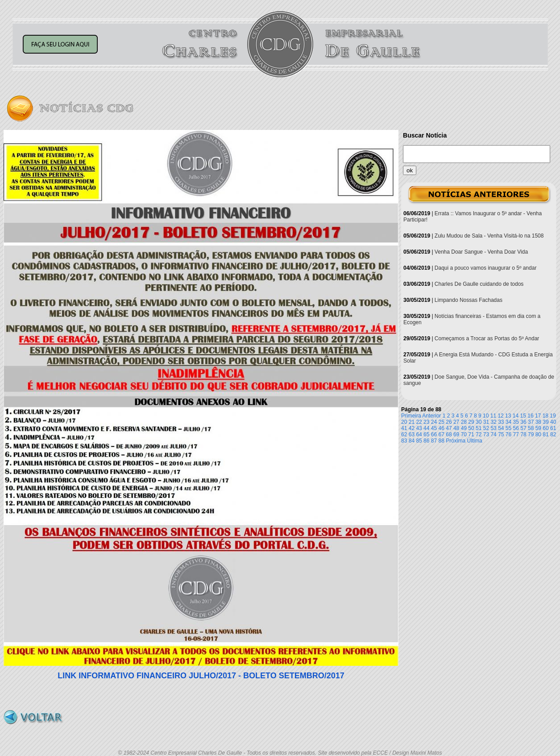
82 (553, 434)
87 (434, 441)
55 (508, 428)
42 (412, 428)
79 (531, 434)
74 (493, 434)
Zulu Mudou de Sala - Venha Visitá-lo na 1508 (489, 236)
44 (426, 428)
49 (464, 428)
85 (419, 441)
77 (516, 434)
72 (479, 434)
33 (501, 422)
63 (412, 434)
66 (434, 434)
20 (404, 422)
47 (449, 428)
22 (419, 422)
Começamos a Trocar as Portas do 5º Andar (487, 338)
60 (545, 428)
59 (538, 428)
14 (516, 416)
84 (412, 441)
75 (501, 434)
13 (508, 416)
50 (471, 428)
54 (501, 428)
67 (442, 434)
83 (404, 441)
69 (456, 434)
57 (523, 428)
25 (442, 422)
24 (434, 422)
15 (523, 416)
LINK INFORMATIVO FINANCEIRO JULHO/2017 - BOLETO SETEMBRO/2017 (201, 676)
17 (538, 416)
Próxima (456, 441)
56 (516, 428)
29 (471, 422)
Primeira (411, 416)
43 (419, 428)
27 (456, 422)
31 (486, 422)
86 (426, 441)
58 (531, 428)
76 (508, 434)
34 (508, 422)
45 (434, 428)
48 (456, 428)
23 (426, 422)
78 (523, 434)
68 (449, 434)
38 (538, 422)
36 (523, 422)
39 (545, 422)
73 (486, 434)
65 (426, 434)
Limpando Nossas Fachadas (469, 300)
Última (475, 441)
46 (442, 428)
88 (442, 441)
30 (479, 422)
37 (531, 422)
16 (530, 416)
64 (419, 434)
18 (545, 416)
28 (464, 422)
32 (493, 422)
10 (486, 416)
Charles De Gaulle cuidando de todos (479, 284)
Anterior (431, 416)
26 (449, 422)
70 (464, 434)
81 (545, 434)
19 (553, 416)
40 (553, 422)
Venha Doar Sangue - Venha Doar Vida (481, 252)
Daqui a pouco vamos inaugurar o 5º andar (486, 268)
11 (493, 416)
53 (493, 428)
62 (404, 434)
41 (404, 428)
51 (479, 428)
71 (471, 434)
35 (516, 422)
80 (538, 434)
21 (412, 422)
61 (553, 428)
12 (500, 416)
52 (486, 428)
